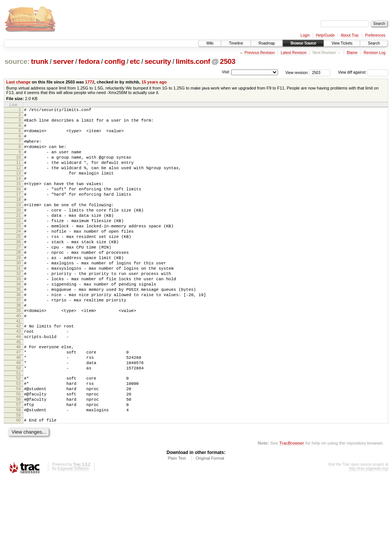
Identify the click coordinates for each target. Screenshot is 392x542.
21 (19, 238)
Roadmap (267, 43)
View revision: (297, 72)
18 (19, 219)
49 (19, 415)
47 (19, 402)
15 (19, 199)
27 (19, 276)
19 (19, 225)
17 (19, 212)
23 (19, 251)
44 (19, 384)
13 (19, 187)
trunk (40, 61)
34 (19, 321)
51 (19, 428)
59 (19, 477)
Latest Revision (293, 53)
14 (19, 193)
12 (19, 180)
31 (19, 302)
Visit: (226, 72)
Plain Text (177, 522)
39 (19, 354)
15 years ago (154, 82)
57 (19, 465)
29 (19, 289)
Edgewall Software (73, 532)
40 (19, 360)
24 (19, 257)
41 (19, 366)
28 (19, 283)
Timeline (236, 43)
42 (19, 371)
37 (19, 341)
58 (19, 471)
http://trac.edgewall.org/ (369, 532)
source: (17, 61)
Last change (19, 82)
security (158, 61)
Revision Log (375, 53)
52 (19, 432)
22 (19, 244)
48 (19, 408)
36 (19, 334)
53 (19, 439)
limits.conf (193, 61)
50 (19, 421)
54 (19, 445)
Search (374, 43)
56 (19, 458)
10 (19, 167)
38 (19, 347)
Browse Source (303, 43)
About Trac (350, 35)
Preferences (375, 35)
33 (19, 315)
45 (19, 391)
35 (19, 328)
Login (305, 35)
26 (19, 270)
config (115, 61)
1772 (90, 82)
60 (19, 482)
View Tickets (342, 43)
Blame (352, 53)
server (63, 61)
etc (135, 61)
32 (19, 309)
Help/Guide (325, 35)
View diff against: (363, 72)
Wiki (210, 43)
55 (19, 452)
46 (19, 395)
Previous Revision (259, 53)
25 (19, 264)
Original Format (210, 522)
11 (19, 174)
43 (19, 378)
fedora (89, 61)
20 (19, 232)
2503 (228, 61)
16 (19, 206)
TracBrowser (292, 506)
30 (19, 296)
